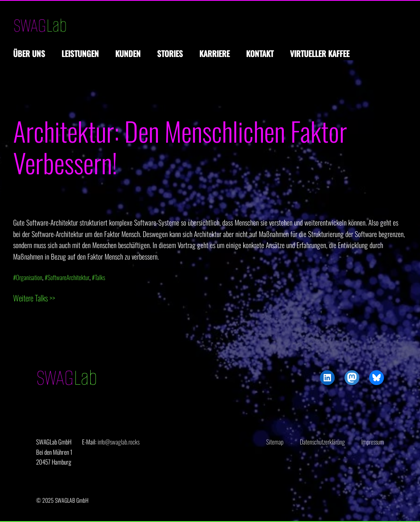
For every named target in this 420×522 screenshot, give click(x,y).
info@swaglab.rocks (119, 442)
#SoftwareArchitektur (67, 277)
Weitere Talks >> (34, 298)
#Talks (98, 277)
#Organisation (28, 277)
